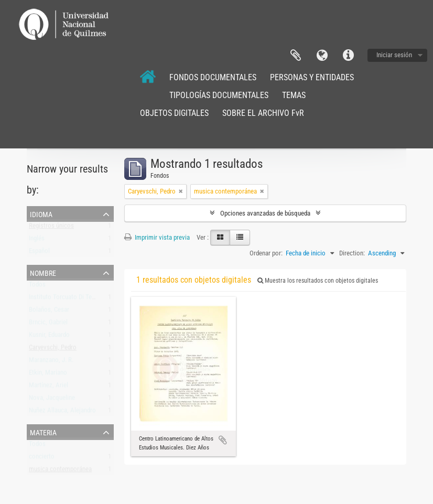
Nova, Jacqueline (52, 400)
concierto (42, 459)
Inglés (37, 240)
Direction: (352, 253)
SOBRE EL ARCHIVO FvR (263, 113)
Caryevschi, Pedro (53, 350)
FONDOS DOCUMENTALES (213, 77)
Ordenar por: (266, 253)
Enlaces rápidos (348, 56)
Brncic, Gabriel (48, 324)
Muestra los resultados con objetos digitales (318, 281)
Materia (43, 432)
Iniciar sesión (394, 55)
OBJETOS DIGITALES (174, 113)
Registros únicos (51, 228)
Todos (37, 287)
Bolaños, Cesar (49, 312)
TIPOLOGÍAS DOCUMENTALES (219, 95)
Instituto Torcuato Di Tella (63, 299)
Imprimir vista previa (157, 237)
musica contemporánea (60, 471)
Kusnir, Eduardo (49, 337)
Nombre (43, 272)
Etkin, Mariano (48, 375)
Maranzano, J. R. (51, 362)
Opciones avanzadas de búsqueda (265, 213)
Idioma (322, 56)
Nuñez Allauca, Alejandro (62, 412)
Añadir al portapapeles (223, 440)
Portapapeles (296, 56)
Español (39, 253)
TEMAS (294, 95)
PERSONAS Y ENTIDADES (312, 77)
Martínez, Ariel (48, 387)
